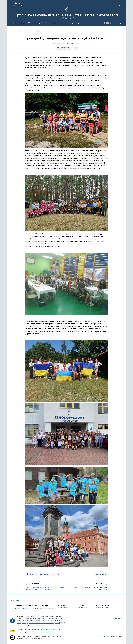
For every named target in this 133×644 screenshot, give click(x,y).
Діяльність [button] (32, 23)
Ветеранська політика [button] (60, 23)
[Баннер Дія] (100, 23)
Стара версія (118, 5)
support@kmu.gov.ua (47, 632)
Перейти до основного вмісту (1, 1)
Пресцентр (75, 23)
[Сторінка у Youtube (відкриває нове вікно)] (108, 23)
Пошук (120, 23)
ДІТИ (75, 48)
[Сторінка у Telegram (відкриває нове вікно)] (110, 23)
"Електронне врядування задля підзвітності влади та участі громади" (38, 623)
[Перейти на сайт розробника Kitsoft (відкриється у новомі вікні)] (107, 636)
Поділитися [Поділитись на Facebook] (33, 575)
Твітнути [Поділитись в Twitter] (57, 575)
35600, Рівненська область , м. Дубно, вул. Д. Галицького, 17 (34, 608)
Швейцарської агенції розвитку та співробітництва (48, 625)
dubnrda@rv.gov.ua (102, 608)
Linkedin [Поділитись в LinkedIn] (46, 575)
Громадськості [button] (44, 23)
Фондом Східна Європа (25, 618)
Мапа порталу (17, 601)
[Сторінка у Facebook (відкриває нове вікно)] (105, 23)
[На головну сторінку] (67, 13)
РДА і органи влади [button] (18, 23)
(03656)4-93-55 (82, 608)
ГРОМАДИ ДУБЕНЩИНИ (64, 48)
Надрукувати (102, 575)
